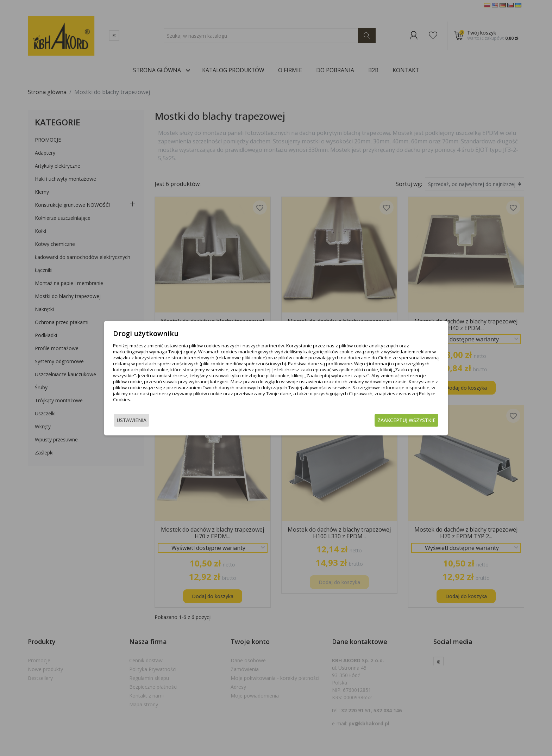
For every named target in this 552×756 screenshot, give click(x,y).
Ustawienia (131, 420)
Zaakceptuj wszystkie (406, 420)
